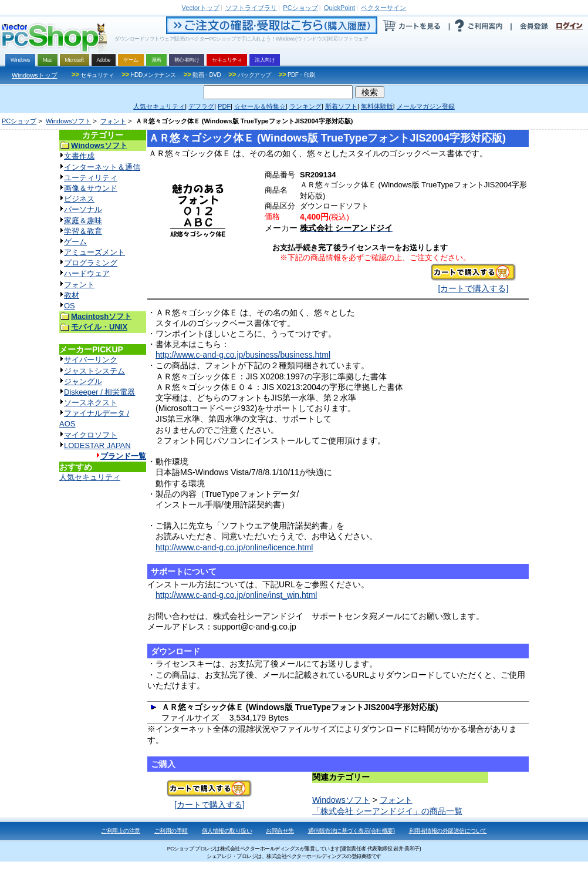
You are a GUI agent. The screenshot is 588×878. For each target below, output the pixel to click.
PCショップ (19, 121)
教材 (72, 295)
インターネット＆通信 (102, 167)
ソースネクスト (91, 403)
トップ (201, 8)
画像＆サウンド (91, 188)
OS (70, 306)
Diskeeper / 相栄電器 (99, 392)
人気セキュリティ (90, 477)
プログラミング (91, 263)
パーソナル (83, 209)
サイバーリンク (91, 360)
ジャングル (83, 381)
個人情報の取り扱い (227, 831)
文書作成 (79, 156)
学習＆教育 (83, 231)
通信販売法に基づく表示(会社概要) (352, 831)
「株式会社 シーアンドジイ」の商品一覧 (387, 811)
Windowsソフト (69, 121)
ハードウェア (87, 273)
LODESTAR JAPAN (97, 445)
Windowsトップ (35, 75)
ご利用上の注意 (121, 831)
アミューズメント (94, 252)
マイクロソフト (91, 435)
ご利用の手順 (171, 831)
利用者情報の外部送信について (448, 831)
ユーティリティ (91, 178)
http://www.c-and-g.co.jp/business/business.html (243, 355)
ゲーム (75, 242)
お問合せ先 (280, 831)
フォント (113, 121)
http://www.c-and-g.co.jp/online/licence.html (234, 547)
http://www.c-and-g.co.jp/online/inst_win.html (236, 595)
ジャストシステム (94, 371)
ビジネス (79, 199)
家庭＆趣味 (83, 221)
